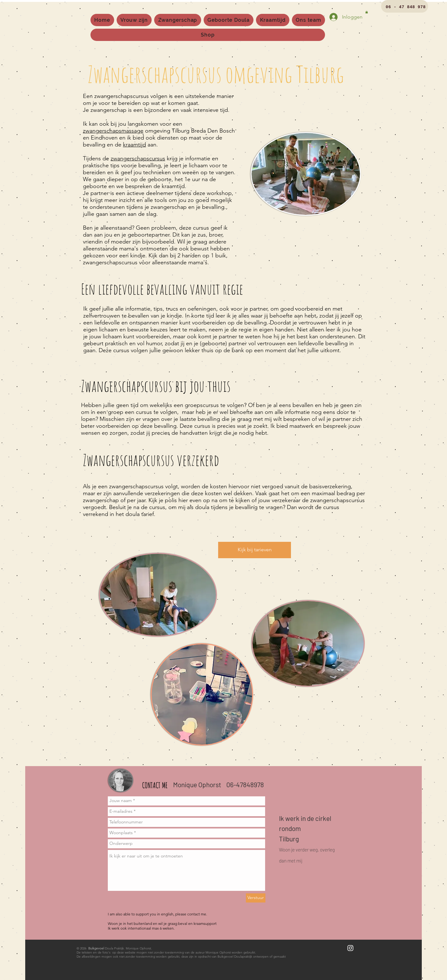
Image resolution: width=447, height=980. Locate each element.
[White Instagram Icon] (350, 948)
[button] (367, 12)
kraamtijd (134, 145)
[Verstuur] (256, 898)
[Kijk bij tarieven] (255, 550)
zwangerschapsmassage (113, 131)
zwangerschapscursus (138, 158)
